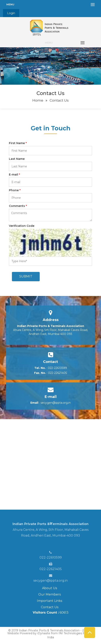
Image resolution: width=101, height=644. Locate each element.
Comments (18, 206)
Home (38, 100)
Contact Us (50, 607)
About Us (50, 588)
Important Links (50, 601)
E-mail (14, 175)
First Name (18, 143)
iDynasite (44, 631)
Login (11, 13)
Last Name (17, 159)
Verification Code (22, 226)
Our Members (50, 594)
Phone (15, 190)
